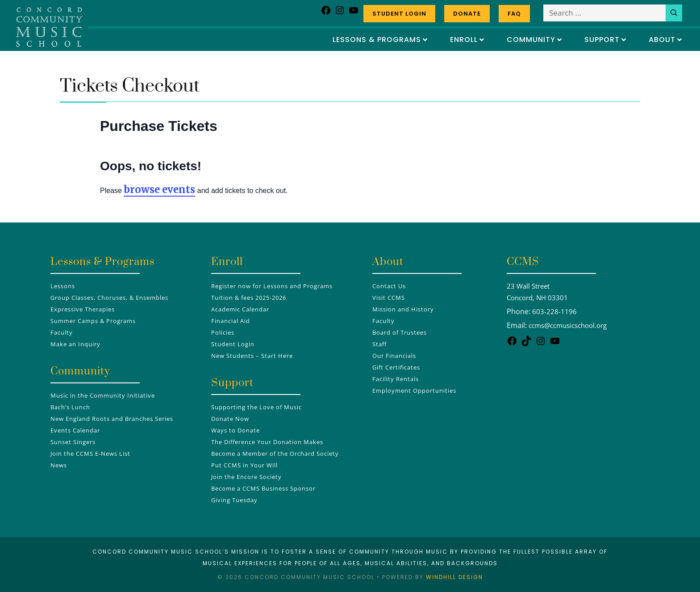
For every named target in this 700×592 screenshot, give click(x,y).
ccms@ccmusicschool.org (568, 325)
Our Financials (394, 356)
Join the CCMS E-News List (90, 453)
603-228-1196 (554, 311)
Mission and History (403, 309)
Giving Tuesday (234, 500)
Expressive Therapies (83, 309)
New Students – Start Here (252, 356)
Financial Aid (231, 321)
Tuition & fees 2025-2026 (249, 298)
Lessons (63, 286)
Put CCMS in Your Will (244, 465)
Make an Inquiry (75, 344)
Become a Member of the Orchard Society (275, 453)
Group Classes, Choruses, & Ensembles (109, 298)
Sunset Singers (73, 442)
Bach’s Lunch (70, 407)
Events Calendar (75, 430)
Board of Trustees (400, 332)
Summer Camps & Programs (93, 321)
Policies (223, 332)
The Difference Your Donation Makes (267, 442)
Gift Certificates (396, 367)
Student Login (399, 14)
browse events (159, 189)
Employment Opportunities (414, 390)
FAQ (514, 14)
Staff (379, 344)
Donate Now (230, 419)
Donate (467, 14)
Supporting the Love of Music (256, 407)
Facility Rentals (396, 379)
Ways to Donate (235, 430)
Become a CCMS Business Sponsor (263, 488)
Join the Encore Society (246, 477)
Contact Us (389, 286)
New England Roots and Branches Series (112, 419)
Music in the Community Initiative (103, 395)
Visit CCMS (389, 298)
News (59, 465)
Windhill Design (454, 577)
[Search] (674, 13)
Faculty (62, 332)
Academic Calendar (240, 309)
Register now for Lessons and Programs (272, 286)
